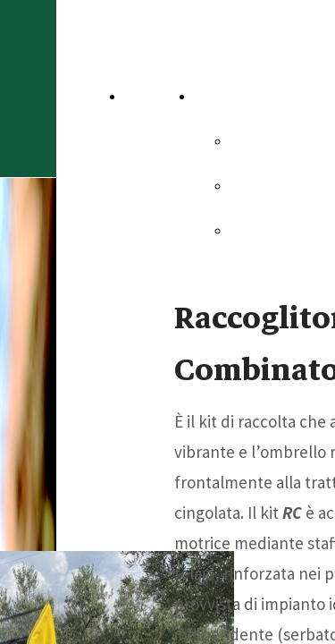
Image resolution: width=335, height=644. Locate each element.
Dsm (249, 230)
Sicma (254, 140)
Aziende (226, 96)
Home (150, 96)
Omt (248, 185)
